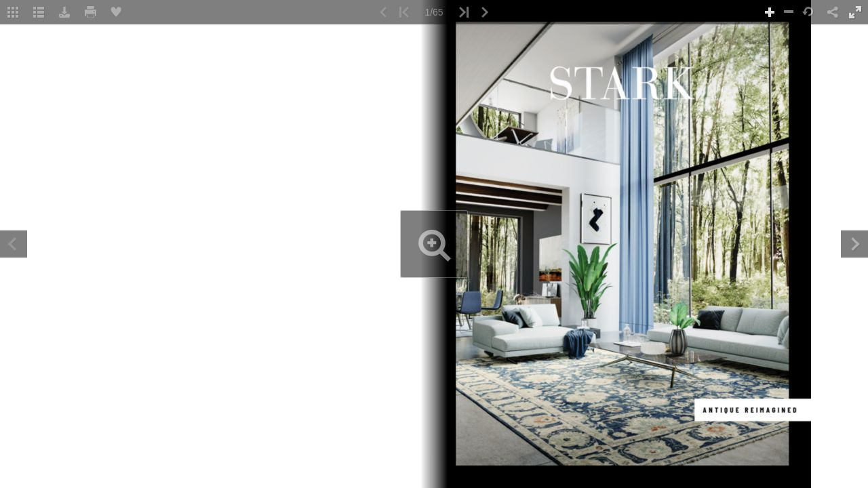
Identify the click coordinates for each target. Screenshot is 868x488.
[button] (13, 12)
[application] (434, 244)
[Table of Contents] (39, 12)
